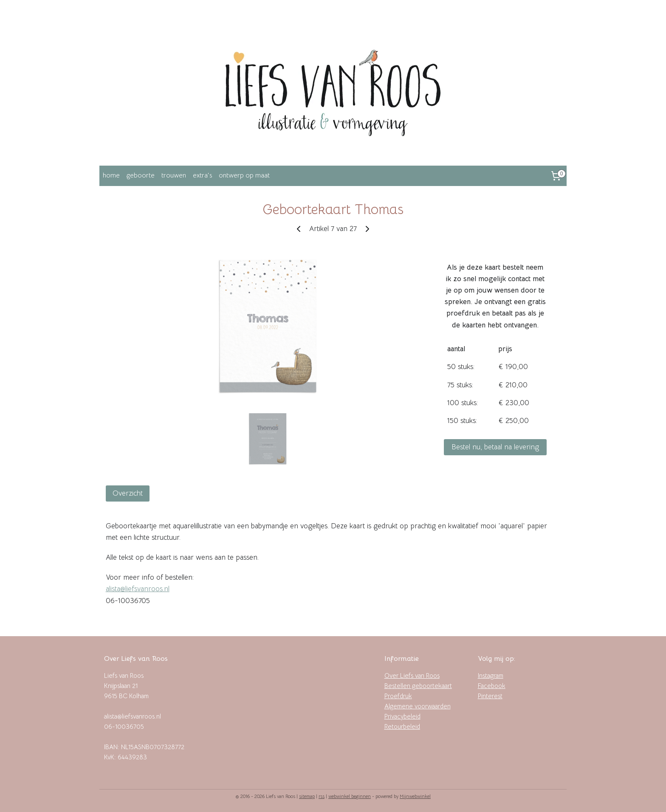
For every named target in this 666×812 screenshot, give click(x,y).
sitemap (307, 796)
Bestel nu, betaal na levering (495, 447)
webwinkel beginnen (350, 796)
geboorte (141, 175)
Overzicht (128, 493)
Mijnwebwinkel (415, 796)
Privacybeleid (402, 716)
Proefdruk (398, 696)
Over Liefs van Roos (412, 675)
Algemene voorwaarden (418, 706)
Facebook (492, 686)
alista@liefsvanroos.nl (138, 589)
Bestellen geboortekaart (418, 686)
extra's (202, 175)
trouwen (174, 175)
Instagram (491, 675)
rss (322, 796)
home (111, 175)
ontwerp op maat (244, 175)
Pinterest (490, 696)
